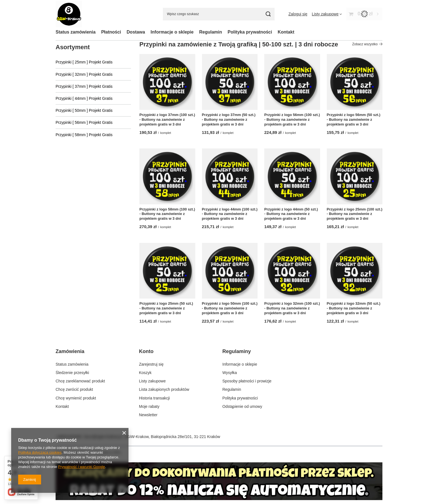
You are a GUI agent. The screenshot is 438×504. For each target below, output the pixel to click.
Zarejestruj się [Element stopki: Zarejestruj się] (151, 364)
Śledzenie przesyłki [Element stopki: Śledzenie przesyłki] (72, 373)
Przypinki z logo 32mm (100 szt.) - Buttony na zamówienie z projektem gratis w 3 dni (292, 308)
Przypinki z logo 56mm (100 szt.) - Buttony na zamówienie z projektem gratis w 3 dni (292, 120)
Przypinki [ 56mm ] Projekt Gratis (84, 122)
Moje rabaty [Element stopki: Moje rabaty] (149, 406)
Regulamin (211, 32)
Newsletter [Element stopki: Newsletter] (148, 415)
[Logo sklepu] (69, 14)
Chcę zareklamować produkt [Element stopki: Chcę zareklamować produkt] (80, 381)
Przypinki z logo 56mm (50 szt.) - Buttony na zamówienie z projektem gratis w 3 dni (354, 120)
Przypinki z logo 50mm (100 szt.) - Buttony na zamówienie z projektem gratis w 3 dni (230, 308)
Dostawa (136, 32)
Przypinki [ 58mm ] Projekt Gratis (84, 135)
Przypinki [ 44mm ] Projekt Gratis (84, 98)
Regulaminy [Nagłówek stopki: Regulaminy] (237, 351)
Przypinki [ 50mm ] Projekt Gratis (84, 110)
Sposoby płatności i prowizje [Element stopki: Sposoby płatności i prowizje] (247, 381)
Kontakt (286, 32)
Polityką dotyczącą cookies (40, 452)
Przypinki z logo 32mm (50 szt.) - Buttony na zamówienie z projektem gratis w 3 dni (354, 308)
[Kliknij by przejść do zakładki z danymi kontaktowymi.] (219, 499)
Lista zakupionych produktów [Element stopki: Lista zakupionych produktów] (164, 389)
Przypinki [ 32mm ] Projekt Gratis (84, 74)
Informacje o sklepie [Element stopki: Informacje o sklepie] (240, 364)
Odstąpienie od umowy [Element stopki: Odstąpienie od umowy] (242, 406)
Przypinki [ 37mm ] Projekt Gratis (84, 86)
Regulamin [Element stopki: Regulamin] (232, 389)
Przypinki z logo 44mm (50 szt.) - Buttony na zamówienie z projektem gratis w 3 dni (291, 214)
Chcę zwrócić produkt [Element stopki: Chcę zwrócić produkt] (74, 389)
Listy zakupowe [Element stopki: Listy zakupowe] (153, 381)
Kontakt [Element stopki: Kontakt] (62, 406)
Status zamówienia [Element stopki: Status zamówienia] (72, 364)
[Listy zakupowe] (327, 14)
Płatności (111, 32)
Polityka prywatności (250, 32)
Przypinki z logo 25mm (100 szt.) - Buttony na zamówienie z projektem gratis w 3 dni (355, 214)
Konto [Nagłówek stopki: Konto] (146, 351)
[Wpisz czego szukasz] (219, 14)
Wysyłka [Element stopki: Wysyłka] (230, 373)
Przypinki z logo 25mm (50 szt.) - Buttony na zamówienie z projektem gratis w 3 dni (166, 308)
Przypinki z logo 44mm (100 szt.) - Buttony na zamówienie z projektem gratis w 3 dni (230, 214)
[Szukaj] (268, 14)
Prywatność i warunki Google (82, 467)
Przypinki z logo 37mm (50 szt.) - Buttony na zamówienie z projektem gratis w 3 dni (229, 120)
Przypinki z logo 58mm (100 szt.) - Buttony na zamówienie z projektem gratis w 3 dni (167, 214)
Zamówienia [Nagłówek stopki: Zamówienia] (70, 351)
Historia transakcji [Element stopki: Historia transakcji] (154, 398)
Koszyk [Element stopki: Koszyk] (145, 373)
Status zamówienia (76, 32)
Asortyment (73, 47)
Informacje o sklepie (172, 32)
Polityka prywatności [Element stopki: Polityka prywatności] (240, 398)
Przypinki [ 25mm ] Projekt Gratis (84, 62)
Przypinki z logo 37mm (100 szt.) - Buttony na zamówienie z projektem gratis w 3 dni (167, 120)
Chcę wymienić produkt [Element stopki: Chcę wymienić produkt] (76, 398)
